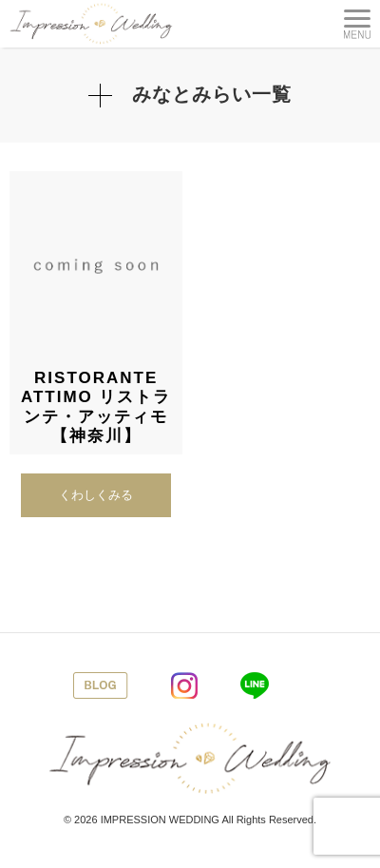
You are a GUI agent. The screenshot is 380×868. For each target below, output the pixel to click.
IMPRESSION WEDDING (160, 820)
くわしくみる (96, 495)
